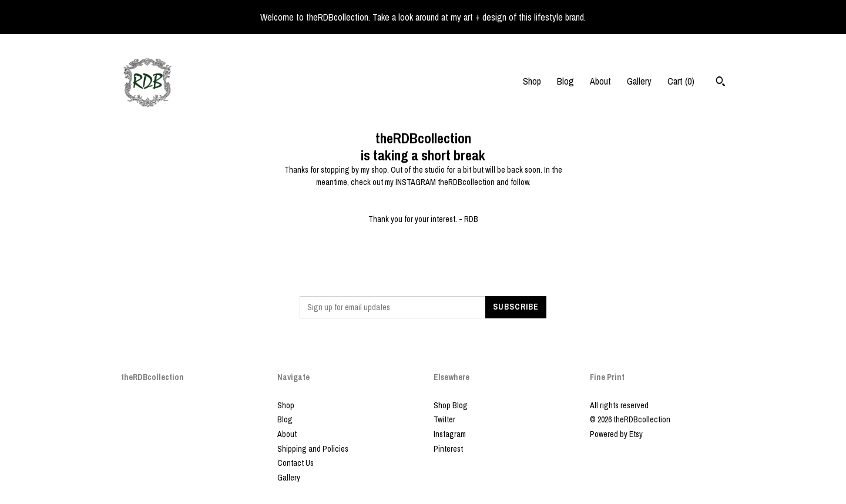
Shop (532, 81)
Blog (565, 81)
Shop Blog (451, 405)
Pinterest (448, 449)
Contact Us (296, 463)
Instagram (450, 434)
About (600, 81)
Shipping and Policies (313, 449)
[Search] (721, 83)
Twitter (444, 419)
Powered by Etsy (616, 434)
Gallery (639, 81)
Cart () (681, 81)
